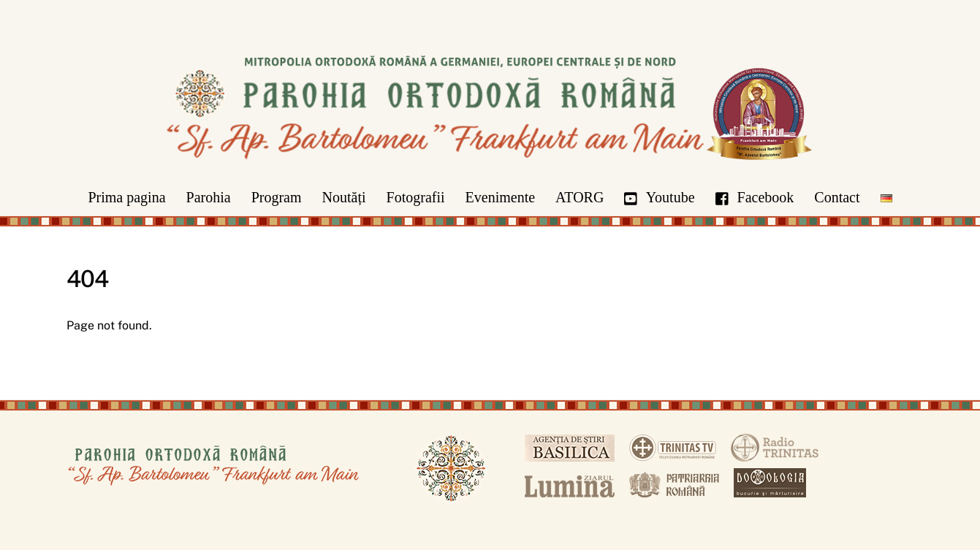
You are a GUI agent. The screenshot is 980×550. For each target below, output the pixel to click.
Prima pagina (126, 197)
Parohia (209, 197)
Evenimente (501, 197)
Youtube (659, 197)
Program (277, 197)
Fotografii (416, 197)
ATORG (580, 197)
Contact (837, 197)
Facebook (755, 197)
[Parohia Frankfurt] (490, 172)
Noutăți (344, 197)
